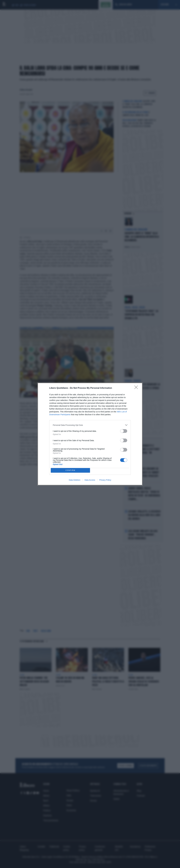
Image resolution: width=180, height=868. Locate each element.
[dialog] (90, 434)
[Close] (137, 388)
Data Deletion (75, 480)
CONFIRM (70, 470)
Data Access (90, 480)
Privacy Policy (105, 480)
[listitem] (90, 425)
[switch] (124, 431)
